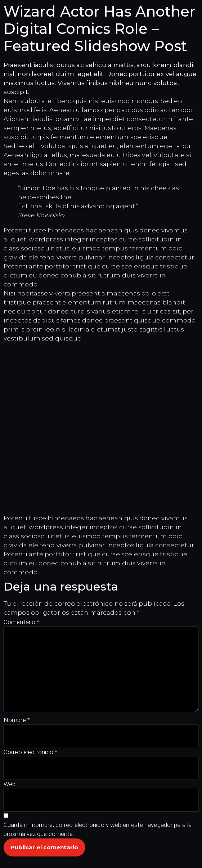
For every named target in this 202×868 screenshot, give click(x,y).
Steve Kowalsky (42, 215)
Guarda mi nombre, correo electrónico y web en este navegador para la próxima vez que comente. (98, 829)
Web (10, 784)
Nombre (17, 720)
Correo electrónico (30, 752)
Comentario (21, 622)
